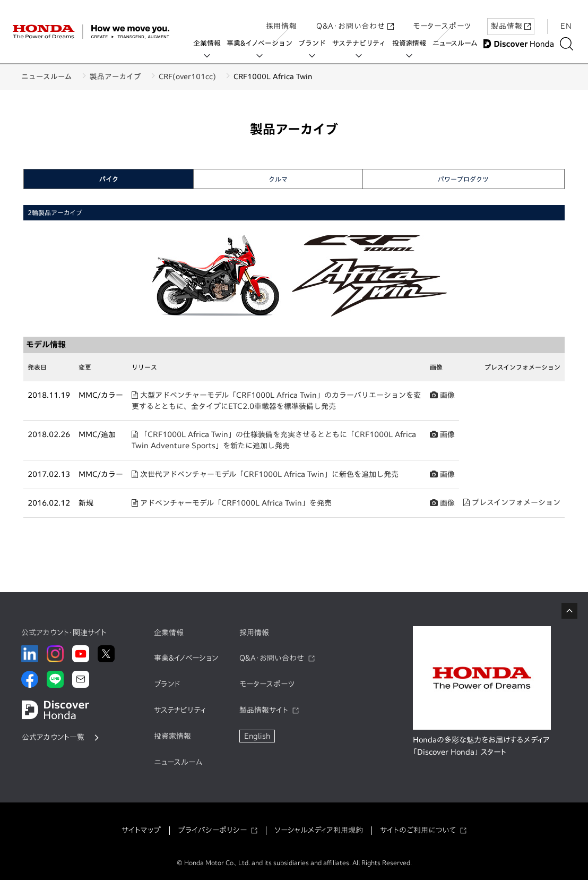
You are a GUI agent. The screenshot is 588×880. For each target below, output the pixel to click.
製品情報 (511, 18)
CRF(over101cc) (199, 76)
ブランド (315, 43)
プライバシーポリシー (212, 830)
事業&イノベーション (262, 43)
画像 (442, 395)
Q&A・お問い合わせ (355, 18)
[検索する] (569, 44)
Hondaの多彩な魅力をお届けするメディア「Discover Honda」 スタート (481, 746)
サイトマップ (141, 830)
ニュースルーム (457, 43)
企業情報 (210, 43)
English (257, 736)
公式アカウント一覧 (53, 737)
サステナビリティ (362, 43)
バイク (109, 179)
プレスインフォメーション (512, 502)
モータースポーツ (442, 18)
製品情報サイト (264, 710)
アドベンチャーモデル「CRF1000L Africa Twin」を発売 (232, 503)
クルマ (278, 179)
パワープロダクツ (463, 179)
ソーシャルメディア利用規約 (319, 830)
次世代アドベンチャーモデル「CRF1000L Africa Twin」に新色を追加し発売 (265, 474)
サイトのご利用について (418, 830)
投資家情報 (412, 43)
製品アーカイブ (121, 76)
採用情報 (282, 18)
